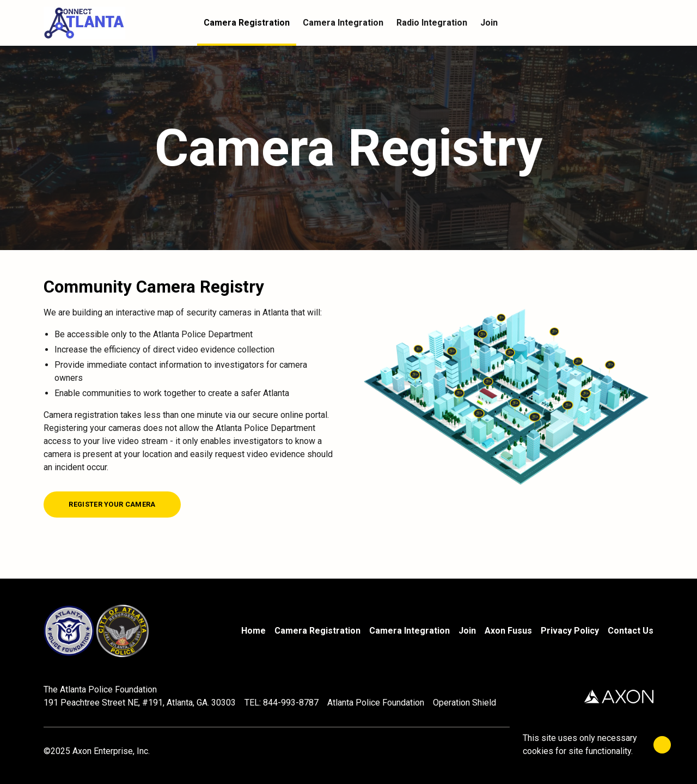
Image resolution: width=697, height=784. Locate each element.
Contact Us (631, 631)
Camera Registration (317, 631)
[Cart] (647, 23)
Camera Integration (409, 631)
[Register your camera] (112, 505)
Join (467, 631)
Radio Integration (432, 23)
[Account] (625, 23)
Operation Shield (464, 703)
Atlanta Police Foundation (376, 703)
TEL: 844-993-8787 (282, 703)
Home (253, 631)
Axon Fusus (508, 631)
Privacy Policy (570, 631)
